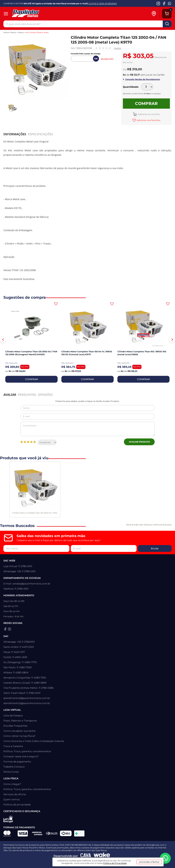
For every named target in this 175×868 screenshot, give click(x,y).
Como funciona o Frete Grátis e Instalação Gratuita (34, 741)
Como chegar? (12, 784)
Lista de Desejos (13, 715)
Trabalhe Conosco (14, 767)
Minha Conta (11, 772)
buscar (167, 24)
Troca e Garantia (13, 746)
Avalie (118, 48)
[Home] (37, 14)
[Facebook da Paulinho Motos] (164, 3)
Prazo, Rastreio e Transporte (20, 721)
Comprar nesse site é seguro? (21, 756)
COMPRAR (32, 379)
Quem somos (12, 799)
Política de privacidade (17, 805)
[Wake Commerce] (102, 856)
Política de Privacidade (115, 863)
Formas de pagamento (17, 762)
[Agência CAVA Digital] (86, 856)
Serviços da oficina (15, 794)
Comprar (146, 103)
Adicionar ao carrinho (149, 114)
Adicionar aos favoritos (148, 120)
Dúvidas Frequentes (15, 726)
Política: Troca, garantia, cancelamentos (27, 751)
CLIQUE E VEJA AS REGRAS (103, 3)
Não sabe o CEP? (107, 59)
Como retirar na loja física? (19, 736)
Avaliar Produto (139, 442)
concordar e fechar (149, 862)
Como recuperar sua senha (19, 731)
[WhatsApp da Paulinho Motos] (170, 3)
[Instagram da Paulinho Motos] (158, 3)
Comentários (87, 429)
